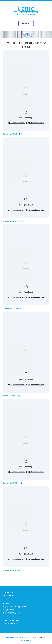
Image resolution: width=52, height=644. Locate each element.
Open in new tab (36, 123)
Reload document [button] (16, 123)
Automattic (26, 640)
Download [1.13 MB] (11, 396)
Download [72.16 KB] (12, 308)
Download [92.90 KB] (12, 134)
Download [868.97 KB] (13, 570)
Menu (26, 23)
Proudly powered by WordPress (17, 637)
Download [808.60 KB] (13, 221)
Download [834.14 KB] (13, 483)
